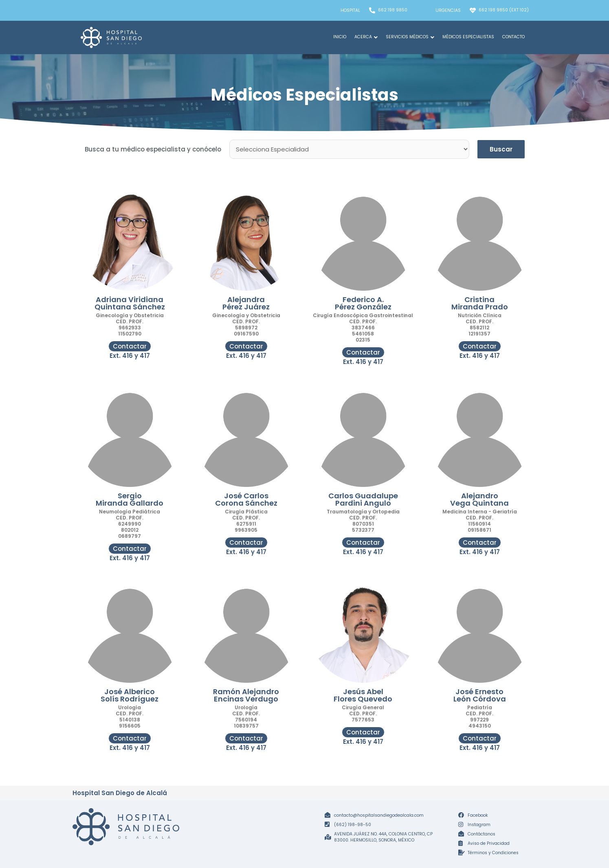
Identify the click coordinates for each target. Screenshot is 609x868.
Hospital (350, 10)
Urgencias (448, 10)
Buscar (501, 149)
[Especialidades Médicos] (349, 149)
